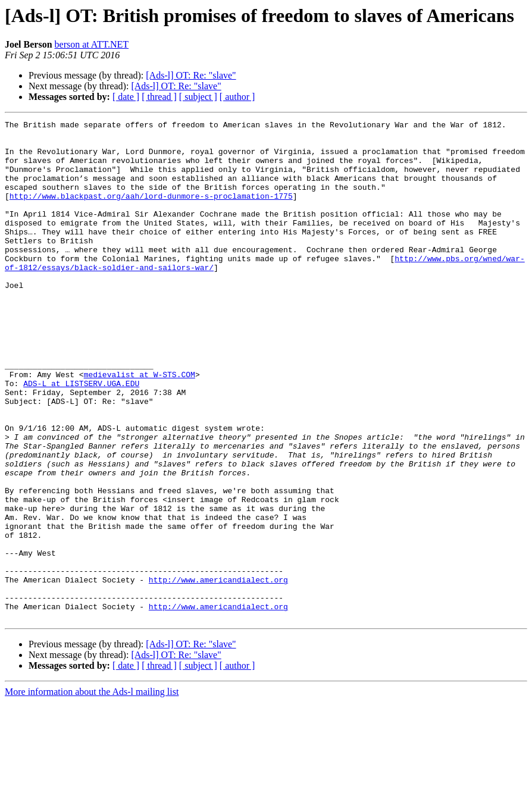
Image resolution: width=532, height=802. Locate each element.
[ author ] (237, 97)
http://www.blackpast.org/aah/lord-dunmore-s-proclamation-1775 (151, 212)
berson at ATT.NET (92, 44)
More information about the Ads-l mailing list (92, 792)
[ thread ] (159, 97)
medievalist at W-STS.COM (140, 426)
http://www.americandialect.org (218, 672)
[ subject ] (198, 97)
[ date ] (126, 97)
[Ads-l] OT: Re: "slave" (191, 75)
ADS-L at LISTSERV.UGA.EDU (81, 437)
